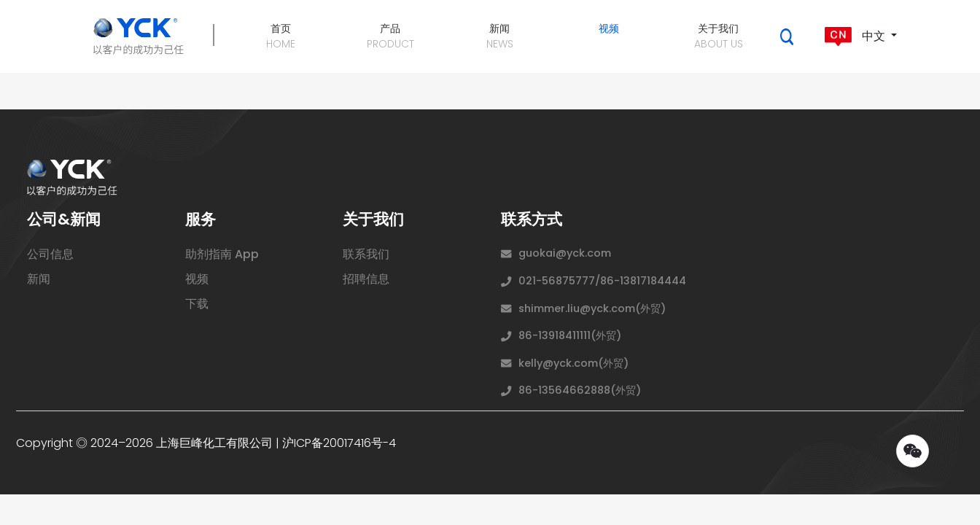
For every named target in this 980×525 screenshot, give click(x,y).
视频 (197, 279)
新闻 (39, 279)
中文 (856, 37)
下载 (197, 304)
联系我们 (366, 254)
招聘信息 (366, 279)
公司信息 (50, 254)
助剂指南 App (222, 254)
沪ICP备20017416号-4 (339, 443)
